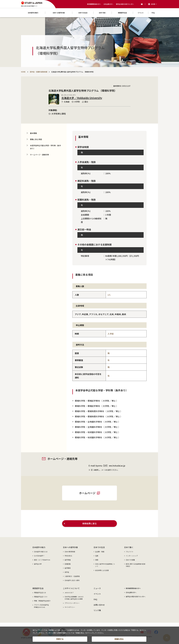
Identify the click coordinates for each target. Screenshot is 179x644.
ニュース (97, 588)
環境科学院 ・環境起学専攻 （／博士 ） (96, 401)
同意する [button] (60, 639)
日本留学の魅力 (39, 547)
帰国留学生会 (38, 588)
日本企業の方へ (108, 4)
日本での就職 (130, 560)
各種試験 (68, 564)
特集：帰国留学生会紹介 (42, 601)
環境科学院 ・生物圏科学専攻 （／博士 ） (97, 422)
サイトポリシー (70, 607)
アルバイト (130, 552)
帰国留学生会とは (40, 593)
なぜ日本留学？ (39, 556)
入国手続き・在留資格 (72, 576)
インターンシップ (132, 556)
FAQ (95, 599)
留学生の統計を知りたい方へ (125, 4)
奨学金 (67, 572)
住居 (97, 556)
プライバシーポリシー (72, 603)
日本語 (153, 4)
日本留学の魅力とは (41, 552)
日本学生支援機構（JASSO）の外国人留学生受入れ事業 (74, 598)
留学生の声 (38, 564)
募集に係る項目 (36, 139)
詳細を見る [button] (119, 639)
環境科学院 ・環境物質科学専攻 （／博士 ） (99, 411)
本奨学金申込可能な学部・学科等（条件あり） (45, 147)
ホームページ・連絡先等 (39, 155)
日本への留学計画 (70, 547)
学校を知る (68, 556)
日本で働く (129, 547)
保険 (97, 560)
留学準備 (68, 560)
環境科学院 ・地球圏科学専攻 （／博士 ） (97, 432)
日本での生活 (99, 547)
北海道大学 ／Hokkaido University (82, 98)
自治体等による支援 (102, 570)
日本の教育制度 (70, 552)
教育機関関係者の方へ (94, 4)
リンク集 (97, 610)
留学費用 (68, 568)
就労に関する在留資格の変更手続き (136, 565)
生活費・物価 (100, 552)
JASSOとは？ (69, 593)
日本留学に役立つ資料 (72, 580)
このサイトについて (71, 588)
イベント (97, 594)
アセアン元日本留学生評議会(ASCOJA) (41, 606)
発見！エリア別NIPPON (42, 560)
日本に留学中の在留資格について (105, 565)
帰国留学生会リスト (41, 597)
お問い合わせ (99, 605)
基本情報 (33, 133)
